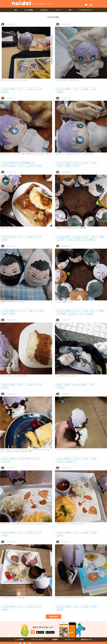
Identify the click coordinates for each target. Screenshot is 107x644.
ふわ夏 (93, 237)
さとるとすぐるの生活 (9, 89)
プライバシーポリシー (38, 640)
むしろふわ (77, 237)
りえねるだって (70, 462)
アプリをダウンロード (86, 10)
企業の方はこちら (86, 640)
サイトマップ (69, 640)
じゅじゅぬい (30, 89)
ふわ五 (85, 237)
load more (53, 617)
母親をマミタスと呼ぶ (72, 166)
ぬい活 (39, 89)
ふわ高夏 (101, 237)
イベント (58, 10)
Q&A (70, 10)
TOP (16, 10)
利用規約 (55, 640)
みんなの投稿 (29, 10)
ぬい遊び (5, 92)
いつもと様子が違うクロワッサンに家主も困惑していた (18, 163)
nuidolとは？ (44, 10)
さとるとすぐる (11, 24)
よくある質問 (19, 640)
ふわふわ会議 (61, 314)
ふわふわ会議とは (90, 240)
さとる (21, 89)
